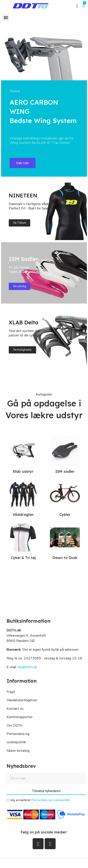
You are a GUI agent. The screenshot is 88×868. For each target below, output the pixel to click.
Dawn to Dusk (65, 558)
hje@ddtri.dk (28, 667)
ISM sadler (65, 471)
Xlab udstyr (23, 471)
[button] (77, 6)
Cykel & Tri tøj (23, 558)
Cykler (65, 515)
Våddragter (23, 515)
